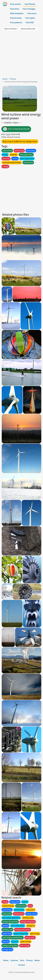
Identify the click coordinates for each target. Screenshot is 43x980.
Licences (14, 960)
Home (5, 79)
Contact (21, 965)
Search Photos (10, 29)
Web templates (17, 13)
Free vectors (16, 4)
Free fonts (15, 9)
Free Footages (29, 9)
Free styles (30, 18)
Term (22, 960)
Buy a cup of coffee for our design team (20, 141)
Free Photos (30, 4)
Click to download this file (16, 129)
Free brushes (16, 18)
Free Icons (32, 13)
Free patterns (16, 22)
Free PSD (30, 22)
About (37, 960)
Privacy (29, 960)
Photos (13, 79)
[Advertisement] (21, 55)
